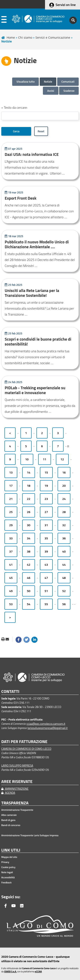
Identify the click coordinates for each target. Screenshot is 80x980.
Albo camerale (9, 815)
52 (64, 591)
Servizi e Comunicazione (53, 37)
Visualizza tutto (25, 82)
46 (29, 578)
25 (11, 512)
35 (46, 538)
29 (11, 525)
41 (11, 565)
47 (46, 578)
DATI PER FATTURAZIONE (24, 742)
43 (46, 565)
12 (62, 459)
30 (29, 525)
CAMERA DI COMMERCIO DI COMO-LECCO (26, 749)
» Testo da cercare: (14, 107)
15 (46, 472)
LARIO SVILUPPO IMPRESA (17, 766)
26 (29, 512)
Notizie (48, 82)
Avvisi (51, 91)
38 (29, 551)
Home (11, 37)
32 (64, 525)
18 (29, 486)
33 (11, 538)
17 (11, 486)
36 (64, 538)
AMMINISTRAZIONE (15, 789)
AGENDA (8, 793)
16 (64, 472)
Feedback (6, 883)
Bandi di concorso (11, 825)
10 (27, 459)
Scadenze (69, 91)
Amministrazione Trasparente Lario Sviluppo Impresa (30, 835)
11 (45, 459)
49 (11, 591)
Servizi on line (66, 5)
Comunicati (68, 82)
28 (64, 512)
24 (64, 499)
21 (11, 499)
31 (46, 525)
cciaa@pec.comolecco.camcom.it (46, 724)
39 (46, 551)
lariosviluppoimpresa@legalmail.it (48, 728)
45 (11, 578)
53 (11, 604)
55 (46, 604)
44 (64, 565)
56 (64, 604)
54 (29, 604)
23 (46, 499)
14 (29, 472)
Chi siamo (25, 37)
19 (46, 486)
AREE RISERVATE (17, 782)
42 (29, 565)
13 (11, 472)
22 (29, 499)
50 (29, 591)
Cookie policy (8, 867)
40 (64, 551)
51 (46, 591)
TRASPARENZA (15, 803)
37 (11, 551)
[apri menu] (4, 20)
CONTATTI (10, 692)
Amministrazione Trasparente (17, 810)
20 (64, 486)
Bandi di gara (8, 820)
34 (29, 538)
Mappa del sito (9, 857)
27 (46, 512)
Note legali (7, 872)
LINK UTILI (11, 850)
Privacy (5, 862)
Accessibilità (8, 877)
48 (64, 578)
